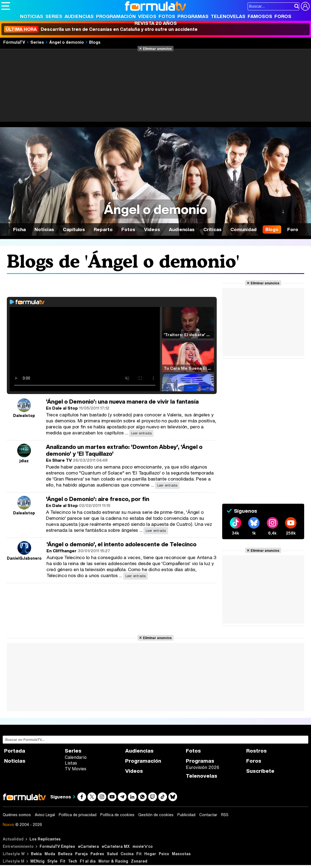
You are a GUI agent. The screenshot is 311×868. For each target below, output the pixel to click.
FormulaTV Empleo (57, 846)
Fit (139, 854)
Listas (71, 763)
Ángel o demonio (67, 42)
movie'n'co (143, 846)
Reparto (103, 229)
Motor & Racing (113, 861)
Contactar (208, 815)
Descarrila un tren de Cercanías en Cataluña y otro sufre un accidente (101, 29)
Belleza (65, 854)
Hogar (150, 854)
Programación (116, 16)
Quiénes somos (17, 815)
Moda (50, 854)
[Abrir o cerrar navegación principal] (6, 6)
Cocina (127, 854)
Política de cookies (117, 815)
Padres (97, 854)
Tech (73, 861)
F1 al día (88, 861)
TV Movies (76, 769)
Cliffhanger (65, 551)
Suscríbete (260, 771)
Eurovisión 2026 (203, 767)
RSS (225, 815)
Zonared (139, 861)
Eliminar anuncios (157, 49)
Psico (164, 854)
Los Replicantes (45, 839)
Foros (283, 16)
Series (54, 16)
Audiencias (79, 16)
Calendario (76, 757)
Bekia (36, 854)
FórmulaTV (14, 42)
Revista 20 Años (156, 23)
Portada (15, 751)
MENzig (37, 861)
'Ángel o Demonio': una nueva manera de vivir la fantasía (122, 402)
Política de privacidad (78, 815)
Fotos (167, 16)
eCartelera (88, 846)
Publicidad (186, 815)
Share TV (62, 460)
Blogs (95, 42)
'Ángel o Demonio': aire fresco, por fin (98, 499)
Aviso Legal (45, 815)
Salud (112, 854)
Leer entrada (141, 433)
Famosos (260, 16)
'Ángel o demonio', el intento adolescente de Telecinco (121, 544)
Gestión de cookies (156, 815)
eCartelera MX (116, 846)
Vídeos (147, 16)
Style (52, 861)
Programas (193, 16)
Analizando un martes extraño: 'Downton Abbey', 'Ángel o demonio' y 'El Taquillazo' (124, 450)
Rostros (256, 751)
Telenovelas (228, 16)
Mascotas (181, 854)
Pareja (81, 854)
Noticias (32, 16)
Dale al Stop (65, 408)
